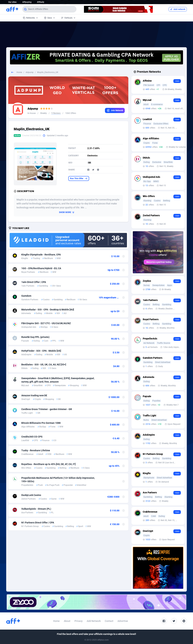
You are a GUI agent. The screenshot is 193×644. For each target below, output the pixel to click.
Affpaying (27, 2)
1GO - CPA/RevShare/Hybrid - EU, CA (41, 268)
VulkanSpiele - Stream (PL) (36, 509)
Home (19, 72)
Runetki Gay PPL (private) (35, 337)
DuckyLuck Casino (31, 495)
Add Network (94, 621)
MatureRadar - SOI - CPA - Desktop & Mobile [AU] (48, 310)
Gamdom (26, 296)
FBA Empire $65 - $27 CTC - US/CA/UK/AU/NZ (46, 323)
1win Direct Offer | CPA (34, 282)
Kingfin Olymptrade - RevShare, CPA (41, 255)
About (67, 621)
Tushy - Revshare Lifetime (36, 450)
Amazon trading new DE (34, 395)
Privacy (79, 621)
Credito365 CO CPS (32, 437)
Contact (109, 621)
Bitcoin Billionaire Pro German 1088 (41, 423)
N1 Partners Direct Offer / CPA (38, 523)
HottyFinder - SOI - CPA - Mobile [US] (41, 351)
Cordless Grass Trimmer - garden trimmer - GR (47, 409)
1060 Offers (71, 113)
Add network (178, 9)
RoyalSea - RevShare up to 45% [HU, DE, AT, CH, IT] (49, 464)
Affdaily (41, 2)
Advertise (123, 621)
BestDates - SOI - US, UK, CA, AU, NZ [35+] (44, 365)
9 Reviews (56, 113)
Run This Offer (79, 178)
